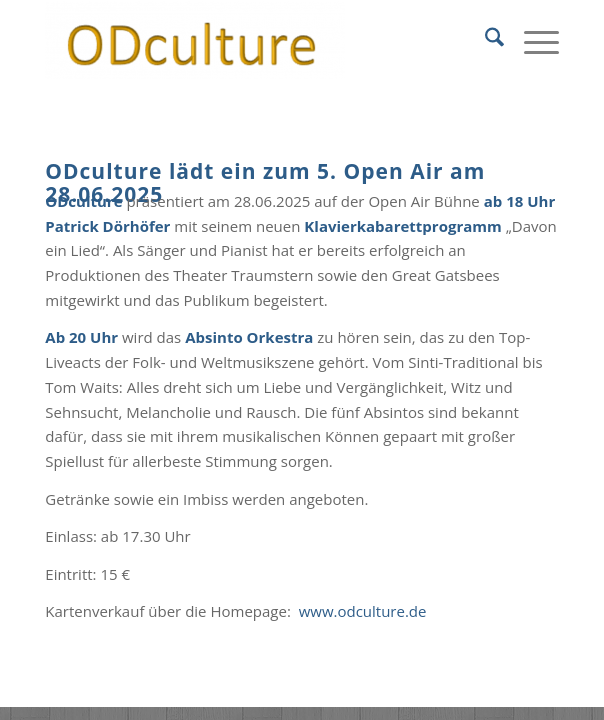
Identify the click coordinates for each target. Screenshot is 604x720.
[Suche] (484, 40)
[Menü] (531, 40)
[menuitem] (484, 40)
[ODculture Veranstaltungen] (250, 40)
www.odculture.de (363, 611)
